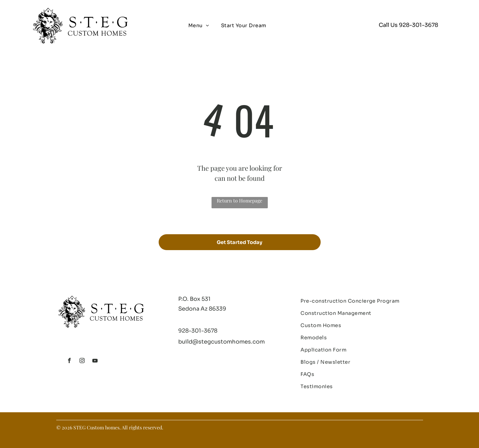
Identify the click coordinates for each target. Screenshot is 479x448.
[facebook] (69, 361)
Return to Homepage (239, 200)
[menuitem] (199, 26)
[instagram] (82, 361)
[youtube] (95, 361)
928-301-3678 (418, 25)
